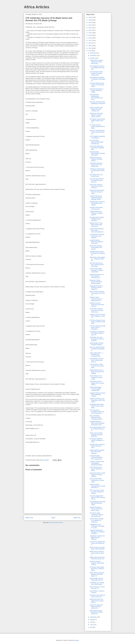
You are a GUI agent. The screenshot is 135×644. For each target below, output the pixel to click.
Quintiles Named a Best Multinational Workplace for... (97, 253)
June (92, 625)
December (93, 53)
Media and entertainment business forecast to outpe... (97, 192)
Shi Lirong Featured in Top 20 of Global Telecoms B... (97, 429)
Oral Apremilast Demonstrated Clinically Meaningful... (97, 153)
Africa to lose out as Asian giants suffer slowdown (97, 548)
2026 (90, 17)
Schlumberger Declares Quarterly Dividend (97, 344)
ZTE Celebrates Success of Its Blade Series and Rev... (97, 68)
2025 (90, 20)
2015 (90, 46)
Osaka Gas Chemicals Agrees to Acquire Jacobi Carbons (96, 115)
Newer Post (29, 518)
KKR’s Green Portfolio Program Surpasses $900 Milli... (96, 435)
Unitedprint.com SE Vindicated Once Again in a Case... (97, 526)
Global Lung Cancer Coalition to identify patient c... (96, 159)
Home (53, 518)
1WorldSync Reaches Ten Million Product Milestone (97, 538)
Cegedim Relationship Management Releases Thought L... (97, 532)
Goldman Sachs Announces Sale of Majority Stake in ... (96, 299)
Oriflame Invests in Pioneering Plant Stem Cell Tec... (97, 305)
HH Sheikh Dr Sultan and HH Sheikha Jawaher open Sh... (97, 333)
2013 (90, 51)
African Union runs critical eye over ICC (97, 588)
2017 (90, 40)
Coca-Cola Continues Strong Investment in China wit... (96, 186)
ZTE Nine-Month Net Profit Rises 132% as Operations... (97, 328)
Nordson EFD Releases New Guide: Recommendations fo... (97, 230)
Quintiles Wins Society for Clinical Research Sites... (97, 446)
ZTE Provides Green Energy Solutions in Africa (96, 469)
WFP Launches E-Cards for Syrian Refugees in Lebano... (97, 492)
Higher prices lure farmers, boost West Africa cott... (97, 558)
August (92, 620)
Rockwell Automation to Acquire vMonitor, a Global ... (97, 91)
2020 (90, 33)
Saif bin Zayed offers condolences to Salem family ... (97, 480)
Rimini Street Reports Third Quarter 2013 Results (96, 247)
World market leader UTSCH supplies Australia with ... (96, 389)
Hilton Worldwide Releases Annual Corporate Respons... (97, 417)
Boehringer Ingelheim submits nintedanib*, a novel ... (97, 440)
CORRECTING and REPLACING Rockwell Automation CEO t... (97, 423)
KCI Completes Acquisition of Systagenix (97, 137)
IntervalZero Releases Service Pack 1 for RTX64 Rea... (96, 165)
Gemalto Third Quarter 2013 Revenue (96, 208)
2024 (90, 23)
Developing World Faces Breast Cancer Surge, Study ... (97, 406)
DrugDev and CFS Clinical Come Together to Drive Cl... (97, 316)
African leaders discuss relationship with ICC (96, 579)
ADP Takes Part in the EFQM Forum (96, 175)
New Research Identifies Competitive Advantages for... (97, 79)
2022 (90, 28)
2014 (90, 48)
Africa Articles (37, 7)
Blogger (77, 640)
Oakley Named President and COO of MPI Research (97, 452)
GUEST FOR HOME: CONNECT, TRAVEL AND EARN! (96, 270)
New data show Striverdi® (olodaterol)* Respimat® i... (97, 103)
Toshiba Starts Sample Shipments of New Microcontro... (96, 62)
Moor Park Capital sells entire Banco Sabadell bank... (97, 148)
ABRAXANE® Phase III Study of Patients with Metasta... (97, 372)
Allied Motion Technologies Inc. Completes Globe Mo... (97, 259)
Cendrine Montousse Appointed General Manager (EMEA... (96, 198)
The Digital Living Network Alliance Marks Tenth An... (97, 121)
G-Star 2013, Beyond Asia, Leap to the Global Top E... (97, 543)
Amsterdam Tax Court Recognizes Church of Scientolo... (97, 339)
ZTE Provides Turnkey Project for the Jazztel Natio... (97, 366)
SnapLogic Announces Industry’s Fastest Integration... (96, 287)
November (93, 55)
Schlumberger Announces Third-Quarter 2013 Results (97, 203)
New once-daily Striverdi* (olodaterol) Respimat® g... (97, 349)
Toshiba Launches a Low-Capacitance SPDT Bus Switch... (97, 400)
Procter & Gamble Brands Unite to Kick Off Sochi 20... (97, 132)
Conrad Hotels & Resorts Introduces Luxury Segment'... (97, 236)
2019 (90, 35)
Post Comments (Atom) (57, 523)
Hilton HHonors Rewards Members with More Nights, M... (97, 574)
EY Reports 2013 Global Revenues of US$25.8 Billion (97, 569)
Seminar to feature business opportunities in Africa (97, 563)
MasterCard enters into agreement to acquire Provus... (97, 601)
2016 (90, 43)
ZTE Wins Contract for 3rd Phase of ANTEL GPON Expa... (97, 322)
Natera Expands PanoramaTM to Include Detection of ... (97, 486)
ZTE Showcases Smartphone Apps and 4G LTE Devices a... (97, 412)
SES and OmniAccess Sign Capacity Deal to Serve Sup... (97, 265)
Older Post (77, 518)
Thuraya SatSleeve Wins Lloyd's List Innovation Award (97, 85)
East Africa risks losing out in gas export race (97, 596)
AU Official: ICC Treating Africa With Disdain (97, 583)
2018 (90, 38)
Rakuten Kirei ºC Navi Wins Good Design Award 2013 (96, 225)
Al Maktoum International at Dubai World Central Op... (97, 171)
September (93, 617)
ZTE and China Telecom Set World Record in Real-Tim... (97, 180)
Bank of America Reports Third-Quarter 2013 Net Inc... (97, 293)
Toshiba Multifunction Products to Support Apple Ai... (96, 213)
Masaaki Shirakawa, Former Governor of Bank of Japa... (96, 509)
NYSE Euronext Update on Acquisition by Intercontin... (97, 520)
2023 (90, 25)
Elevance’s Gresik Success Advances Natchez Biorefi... (96, 282)
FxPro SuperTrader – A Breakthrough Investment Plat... (96, 354)
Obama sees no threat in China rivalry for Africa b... (97, 553)
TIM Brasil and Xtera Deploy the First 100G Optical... (97, 383)
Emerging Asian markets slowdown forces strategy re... (97, 219)
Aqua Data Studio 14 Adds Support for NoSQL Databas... (97, 475)
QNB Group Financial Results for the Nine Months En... (96, 612)
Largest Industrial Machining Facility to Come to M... (96, 242)
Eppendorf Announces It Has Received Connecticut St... (97, 276)
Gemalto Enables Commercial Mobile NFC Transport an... (96, 457)
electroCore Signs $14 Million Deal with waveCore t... (96, 607)
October (93, 58)
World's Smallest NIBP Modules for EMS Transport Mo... (96, 109)
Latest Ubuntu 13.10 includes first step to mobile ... (96, 377)
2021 (90, 30)
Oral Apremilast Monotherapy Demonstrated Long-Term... (96, 97)
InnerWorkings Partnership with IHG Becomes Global (97, 503)
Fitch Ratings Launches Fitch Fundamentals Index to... (97, 360)
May (91, 627)
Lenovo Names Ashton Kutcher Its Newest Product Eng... (96, 73)
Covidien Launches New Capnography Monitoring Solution (97, 463)
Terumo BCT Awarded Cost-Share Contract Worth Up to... (96, 310)
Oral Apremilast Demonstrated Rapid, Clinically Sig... (97, 142)
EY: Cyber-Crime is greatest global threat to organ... (97, 126)
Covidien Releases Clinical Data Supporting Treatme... (97, 395)
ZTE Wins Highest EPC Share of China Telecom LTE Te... (97, 498)
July (91, 622)
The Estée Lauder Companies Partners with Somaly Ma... (96, 515)
